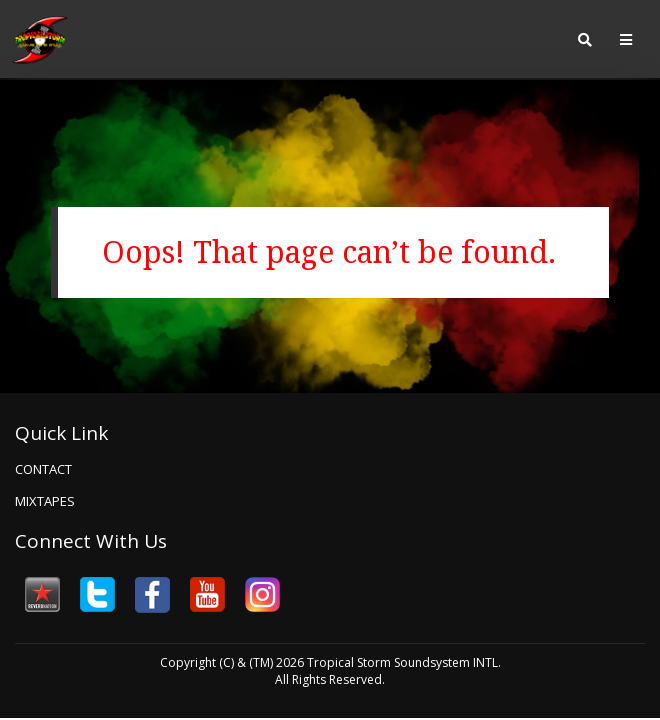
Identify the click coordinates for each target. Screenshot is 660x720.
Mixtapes (45, 501)
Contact (43, 469)
